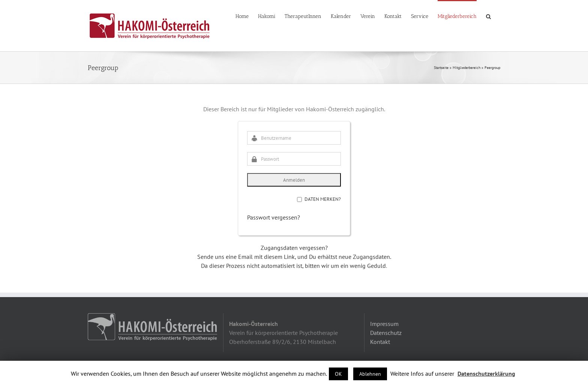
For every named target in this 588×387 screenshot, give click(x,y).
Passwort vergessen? (274, 217)
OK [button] (338, 374)
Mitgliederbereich (466, 68)
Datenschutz (386, 333)
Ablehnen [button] (370, 374)
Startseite (441, 68)
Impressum (384, 324)
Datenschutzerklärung (486, 374)
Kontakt (380, 342)
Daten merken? (323, 199)
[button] (488, 16)
